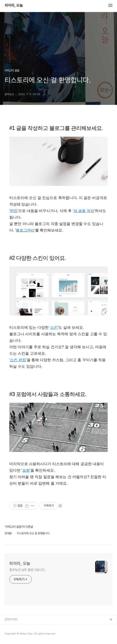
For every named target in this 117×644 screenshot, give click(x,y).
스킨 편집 (18, 360)
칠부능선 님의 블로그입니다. (27, 570)
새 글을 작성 (84, 211)
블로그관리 (25, 230)
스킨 (54, 327)
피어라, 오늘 (14, 6)
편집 (14, 211)
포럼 (26, 470)
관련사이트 (11, 619)
